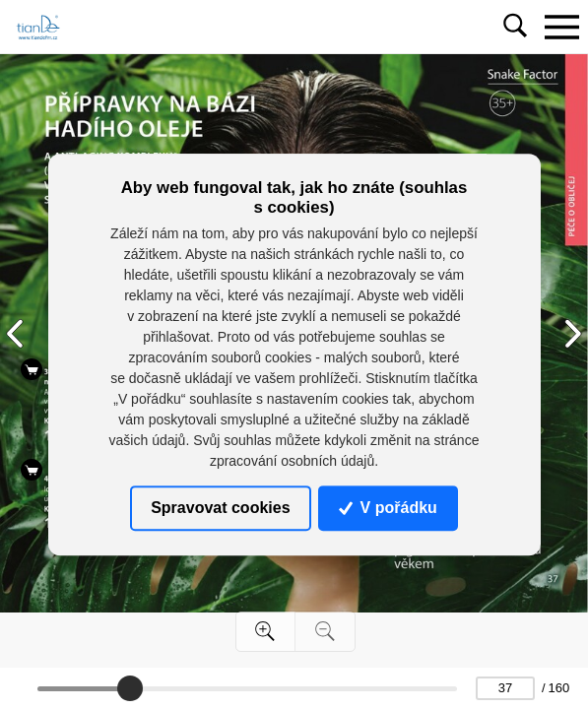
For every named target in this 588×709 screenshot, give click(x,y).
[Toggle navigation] (561, 27)
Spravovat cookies (220, 508)
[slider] (130, 688)
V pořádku (388, 508)
